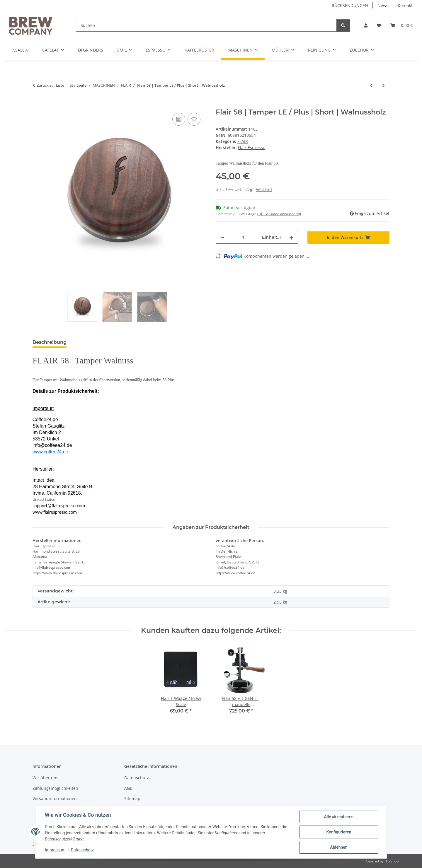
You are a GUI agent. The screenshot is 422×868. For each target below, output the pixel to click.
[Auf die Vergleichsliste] (179, 119)
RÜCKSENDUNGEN (350, 5)
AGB (128, 788)
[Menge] (243, 237)
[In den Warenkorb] (37, 105)
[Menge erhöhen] (291, 237)
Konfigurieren (339, 832)
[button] (366, 25)
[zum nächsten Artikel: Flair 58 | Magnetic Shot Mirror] (383, 85)
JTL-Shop (392, 861)
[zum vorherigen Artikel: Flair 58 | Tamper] (371, 85)
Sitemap (132, 798)
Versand (264, 189)
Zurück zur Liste (50, 85)
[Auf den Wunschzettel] (194, 119)
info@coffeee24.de (52, 445)
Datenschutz (82, 850)
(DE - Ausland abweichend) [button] (279, 214)
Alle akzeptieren (339, 817)
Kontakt (405, 5)
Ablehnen (339, 847)
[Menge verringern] (222, 237)
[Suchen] (206, 25)
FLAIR (243, 141)
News (383, 5)
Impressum (55, 850)
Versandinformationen (55, 798)
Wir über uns (45, 778)
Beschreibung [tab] (50, 342)
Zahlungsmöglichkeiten (55, 788)
